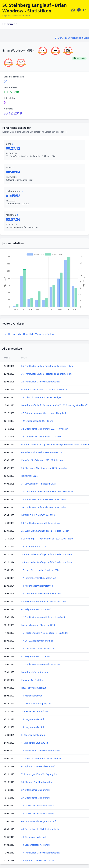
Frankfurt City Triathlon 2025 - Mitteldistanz (43, 460)
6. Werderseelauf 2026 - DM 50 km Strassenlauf (44, 389)
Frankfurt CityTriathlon (32, 680)
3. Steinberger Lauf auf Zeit (35, 711)
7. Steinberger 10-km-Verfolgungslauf (40, 774)
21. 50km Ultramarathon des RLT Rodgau (42, 758)
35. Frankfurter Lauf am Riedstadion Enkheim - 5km (47, 374)
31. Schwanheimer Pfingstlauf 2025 (39, 484)
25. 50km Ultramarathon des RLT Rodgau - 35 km (45, 531)
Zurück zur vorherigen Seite (72, 38)
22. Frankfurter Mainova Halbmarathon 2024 (43, 617)
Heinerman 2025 (30, 476)
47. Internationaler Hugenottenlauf (39, 578)
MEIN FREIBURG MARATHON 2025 (38, 515)
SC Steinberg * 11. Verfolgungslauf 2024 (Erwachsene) (48, 539)
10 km (10, 167)
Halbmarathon (15, 191)
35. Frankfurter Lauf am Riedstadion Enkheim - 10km (47, 366)
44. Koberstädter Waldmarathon (37, 586)
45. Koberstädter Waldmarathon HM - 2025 (42, 452)
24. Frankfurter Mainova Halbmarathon (41, 382)
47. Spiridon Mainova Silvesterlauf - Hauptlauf (44, 413)
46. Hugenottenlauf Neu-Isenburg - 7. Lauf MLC (45, 633)
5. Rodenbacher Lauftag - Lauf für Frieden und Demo (47, 554)
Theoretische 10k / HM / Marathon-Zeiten (29, 334)
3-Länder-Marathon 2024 (34, 546)
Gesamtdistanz (11, 87)
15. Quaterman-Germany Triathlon (38, 649)
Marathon (12, 215)
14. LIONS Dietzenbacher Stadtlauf (38, 806)
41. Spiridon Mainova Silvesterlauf (38, 766)
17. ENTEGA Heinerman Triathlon (38, 641)
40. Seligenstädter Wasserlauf (36, 845)
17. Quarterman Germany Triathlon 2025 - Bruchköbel (48, 492)
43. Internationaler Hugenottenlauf (39, 821)
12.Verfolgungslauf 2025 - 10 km (37, 421)
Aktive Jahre (10, 98)
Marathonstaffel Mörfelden (35, 672)
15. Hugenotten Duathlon (34, 719)
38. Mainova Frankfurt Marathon (37, 782)
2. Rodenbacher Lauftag (33, 735)
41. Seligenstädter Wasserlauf (36, 656)
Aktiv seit (8, 109)
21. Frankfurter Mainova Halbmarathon (41, 664)
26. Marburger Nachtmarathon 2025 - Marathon (45, 468)
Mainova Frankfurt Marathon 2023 (38, 625)
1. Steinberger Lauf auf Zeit (35, 743)
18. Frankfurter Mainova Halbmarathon (41, 751)
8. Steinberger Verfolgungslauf (36, 704)
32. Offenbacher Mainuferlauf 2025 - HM (41, 437)
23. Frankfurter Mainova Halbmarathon (41, 523)
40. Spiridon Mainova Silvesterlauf (38, 861)
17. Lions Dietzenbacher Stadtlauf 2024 (40, 570)
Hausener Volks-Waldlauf (34, 688)
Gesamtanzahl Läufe (14, 77)
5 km (10, 144)
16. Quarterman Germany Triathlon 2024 (41, 594)
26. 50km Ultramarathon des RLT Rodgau (42, 397)
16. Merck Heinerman (32, 696)
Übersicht (10, 24)
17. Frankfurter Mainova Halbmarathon (41, 853)
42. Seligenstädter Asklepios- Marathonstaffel (44, 601)
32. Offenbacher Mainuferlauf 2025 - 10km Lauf (45, 429)
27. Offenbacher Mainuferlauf (36, 790)
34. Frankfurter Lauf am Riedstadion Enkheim (44, 499)
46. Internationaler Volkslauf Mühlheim (40, 829)
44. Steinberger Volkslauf (34, 837)
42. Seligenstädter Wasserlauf (36, 609)
